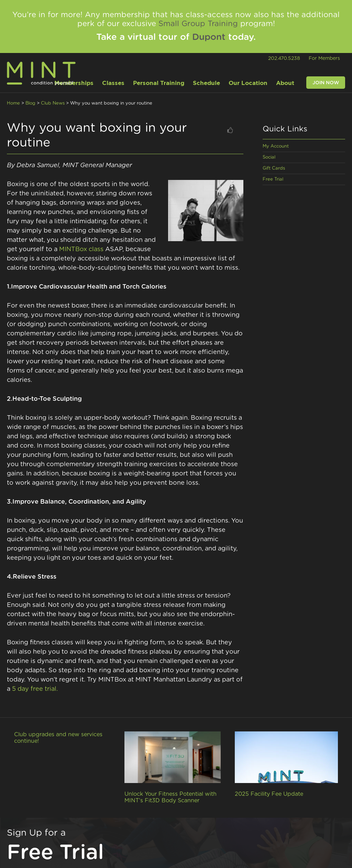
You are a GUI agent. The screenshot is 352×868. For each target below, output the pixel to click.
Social (269, 157)
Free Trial (273, 179)
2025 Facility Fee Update (269, 794)
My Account (276, 146)
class (96, 249)
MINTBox (73, 249)
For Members (324, 58)
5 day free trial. (35, 689)
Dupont (209, 37)
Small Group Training (198, 24)
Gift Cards (274, 168)
